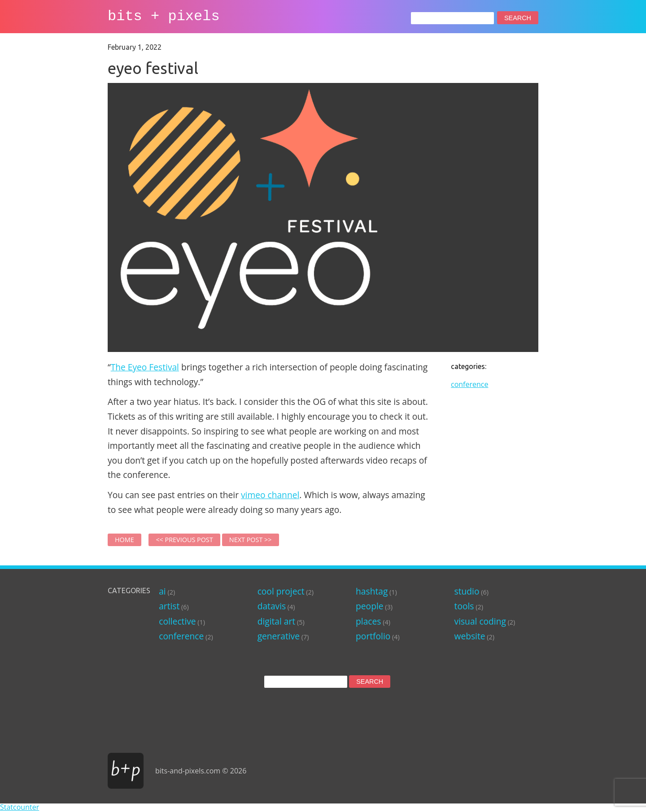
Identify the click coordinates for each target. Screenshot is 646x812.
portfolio (373, 636)
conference (469, 384)
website (470, 636)
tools (464, 606)
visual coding (480, 621)
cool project (281, 591)
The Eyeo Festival (145, 367)
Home (124, 540)
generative (279, 636)
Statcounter (20, 807)
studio (467, 591)
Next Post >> (251, 540)
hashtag (372, 591)
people (369, 606)
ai (162, 591)
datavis (272, 606)
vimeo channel (270, 495)
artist (169, 606)
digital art (277, 621)
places (368, 621)
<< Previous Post (184, 540)
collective (177, 621)
